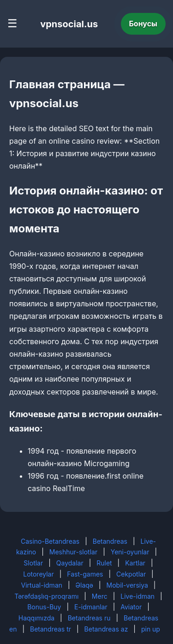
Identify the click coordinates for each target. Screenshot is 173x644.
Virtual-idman (42, 585)
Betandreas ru (89, 618)
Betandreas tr (51, 629)
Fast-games (85, 574)
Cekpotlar (131, 574)
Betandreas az (106, 629)
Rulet (104, 563)
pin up (151, 629)
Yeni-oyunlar (130, 552)
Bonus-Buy (44, 607)
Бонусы (143, 24)
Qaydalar (70, 563)
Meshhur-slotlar (73, 552)
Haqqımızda (36, 618)
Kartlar (135, 563)
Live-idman (137, 596)
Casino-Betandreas (50, 541)
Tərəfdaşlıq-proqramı (46, 596)
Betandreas (110, 541)
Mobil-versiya (127, 585)
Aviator (131, 607)
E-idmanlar (91, 607)
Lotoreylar (39, 574)
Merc (100, 596)
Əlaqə (84, 585)
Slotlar (33, 563)
